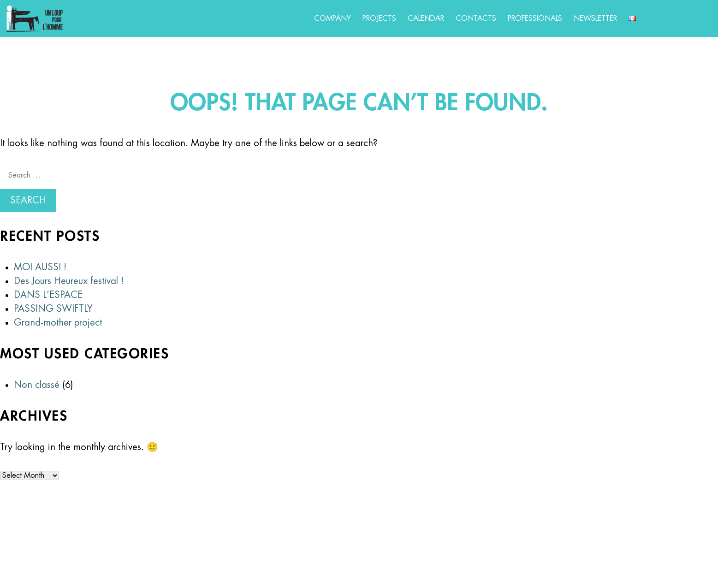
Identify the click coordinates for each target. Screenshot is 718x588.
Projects (379, 18)
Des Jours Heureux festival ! (69, 281)
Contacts (476, 18)
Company (332, 18)
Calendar (426, 18)
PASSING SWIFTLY (53, 309)
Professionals (535, 18)
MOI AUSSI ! (40, 267)
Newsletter (595, 18)
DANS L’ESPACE (48, 295)
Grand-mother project (58, 323)
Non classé (37, 385)
